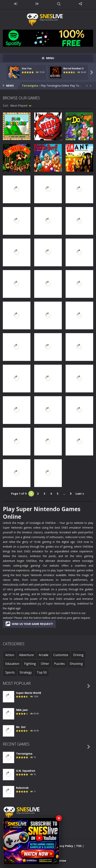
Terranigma (30, 86)
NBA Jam (22, 710)
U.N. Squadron (26, 771)
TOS (79, 846)
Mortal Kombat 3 (73, 68)
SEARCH (59, 4)
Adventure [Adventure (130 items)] (26, 655)
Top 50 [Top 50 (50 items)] (42, 672)
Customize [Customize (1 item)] (61, 655)
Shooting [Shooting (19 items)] (76, 664)
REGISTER (37, 4)
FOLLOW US (81, 4)
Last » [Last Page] (80, 494)
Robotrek (22, 788)
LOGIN (16, 4)
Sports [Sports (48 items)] (10, 672)
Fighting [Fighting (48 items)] (30, 664)
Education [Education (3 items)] (12, 664)
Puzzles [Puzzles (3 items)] (59, 664)
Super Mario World (29, 693)
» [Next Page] (71, 494)
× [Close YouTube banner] (59, 818)
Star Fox (27, 68)
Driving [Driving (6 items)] (78, 655)
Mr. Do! (21, 727)
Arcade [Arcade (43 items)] (44, 655)
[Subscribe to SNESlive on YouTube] (31, 841)
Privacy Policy (64, 846)
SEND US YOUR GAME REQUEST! (29, 624)
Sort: (6, 106)
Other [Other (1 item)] (45, 664)
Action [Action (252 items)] (10, 655)
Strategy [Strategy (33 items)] (26, 672)
